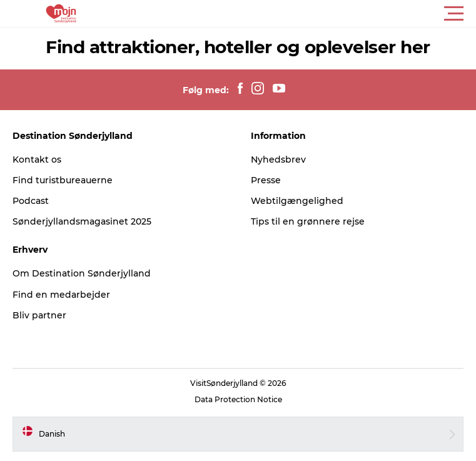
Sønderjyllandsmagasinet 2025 (82, 221)
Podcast (31, 201)
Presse (266, 180)
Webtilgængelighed (297, 201)
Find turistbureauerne (63, 180)
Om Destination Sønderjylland (82, 273)
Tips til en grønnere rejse (308, 221)
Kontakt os (37, 160)
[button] (294, 14)
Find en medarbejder (61, 295)
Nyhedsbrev (278, 160)
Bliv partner (39, 315)
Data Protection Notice (238, 399)
